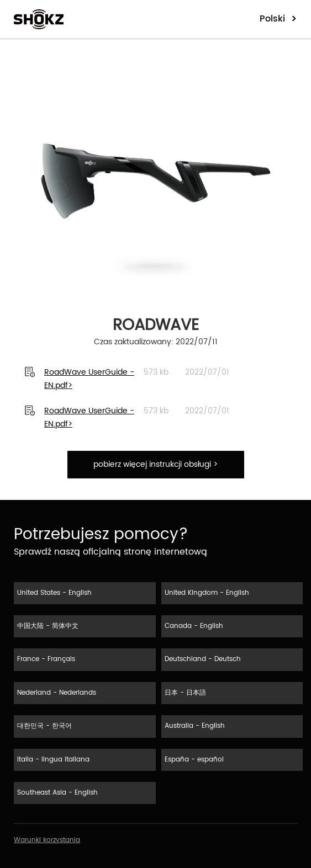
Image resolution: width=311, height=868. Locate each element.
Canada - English (194, 626)
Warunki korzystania (47, 840)
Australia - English (195, 726)
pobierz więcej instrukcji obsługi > (155, 464)
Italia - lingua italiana (53, 760)
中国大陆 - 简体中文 (48, 626)
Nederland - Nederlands (57, 693)
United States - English (54, 593)
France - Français (46, 659)
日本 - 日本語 (185, 693)
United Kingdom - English (207, 593)
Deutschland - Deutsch (203, 659)
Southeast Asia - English (57, 793)
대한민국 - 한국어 (44, 726)
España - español (194, 760)
